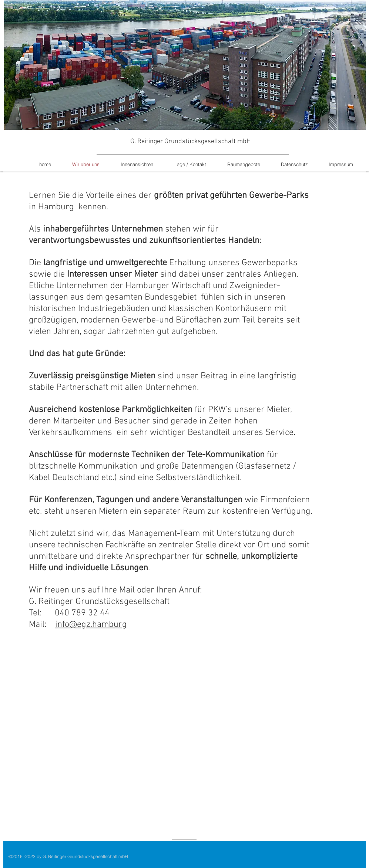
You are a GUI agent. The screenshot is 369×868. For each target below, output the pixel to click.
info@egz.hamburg (91, 625)
